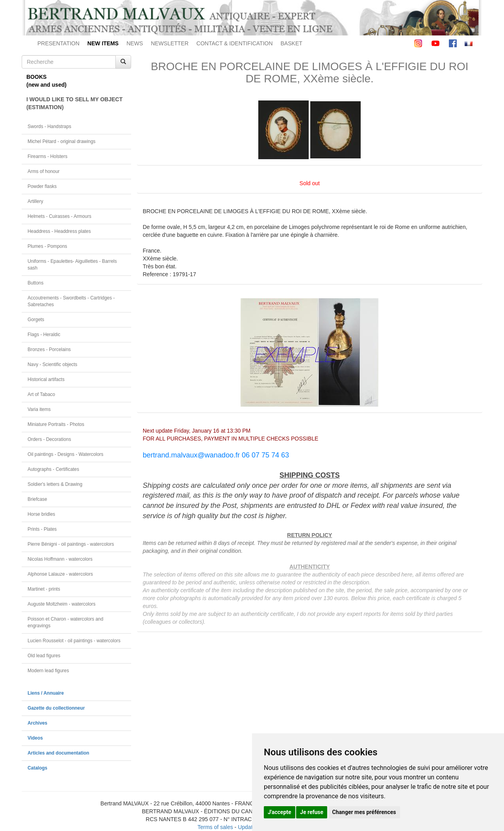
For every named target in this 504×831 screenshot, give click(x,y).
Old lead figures (44, 656)
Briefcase (37, 499)
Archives (37, 723)
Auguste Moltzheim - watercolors (61, 604)
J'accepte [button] (280, 812)
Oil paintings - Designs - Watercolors (66, 454)
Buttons (35, 283)
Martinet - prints (44, 589)
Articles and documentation (58, 753)
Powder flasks (42, 186)
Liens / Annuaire (46, 693)
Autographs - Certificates (53, 469)
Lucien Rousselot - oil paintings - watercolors (74, 641)
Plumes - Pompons (47, 246)
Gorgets (36, 320)
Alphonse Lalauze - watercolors (60, 574)
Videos (35, 738)
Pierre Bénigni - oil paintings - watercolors (71, 544)
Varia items (39, 409)
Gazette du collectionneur (56, 708)
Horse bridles (41, 514)
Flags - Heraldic (44, 335)
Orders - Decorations (49, 439)
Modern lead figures (48, 671)
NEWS (135, 43)
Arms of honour (44, 171)
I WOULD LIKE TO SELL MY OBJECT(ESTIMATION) (74, 103)
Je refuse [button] (312, 812)
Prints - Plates (42, 529)
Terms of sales (215, 827)
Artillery (35, 201)
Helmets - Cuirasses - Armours (59, 216)
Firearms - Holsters (47, 156)
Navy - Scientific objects (52, 364)
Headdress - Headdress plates (59, 231)
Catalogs (37, 768)
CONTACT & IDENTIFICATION (235, 43)
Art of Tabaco (41, 394)
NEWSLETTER (170, 43)
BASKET (292, 43)
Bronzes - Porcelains (49, 350)
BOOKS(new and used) (46, 81)
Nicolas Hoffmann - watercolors (60, 559)
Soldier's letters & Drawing (55, 484)
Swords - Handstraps (49, 126)
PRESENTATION (58, 43)
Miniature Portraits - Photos (56, 424)
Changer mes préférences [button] (364, 812)
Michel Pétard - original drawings (62, 141)
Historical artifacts (46, 379)
